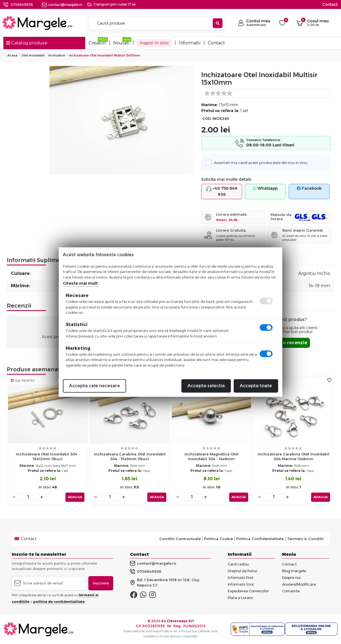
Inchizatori (57, 55)
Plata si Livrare (240, 597)
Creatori (97, 43)
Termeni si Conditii (305, 538)
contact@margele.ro (62, 5)
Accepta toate (256, 386)
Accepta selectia (206, 386)
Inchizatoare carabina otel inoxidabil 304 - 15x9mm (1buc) (130, 456)
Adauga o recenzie (285, 343)
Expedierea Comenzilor (248, 591)
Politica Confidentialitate (260, 538)
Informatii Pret (241, 577)
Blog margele (294, 571)
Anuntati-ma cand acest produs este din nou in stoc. (260, 162)
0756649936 (22, 5)
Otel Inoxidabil (33, 55)
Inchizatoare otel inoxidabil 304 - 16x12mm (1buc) (48, 456)
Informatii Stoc (241, 584)
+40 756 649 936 (222, 191)
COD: (207, 119)
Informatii (190, 43)
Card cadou (238, 564)
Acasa (12, 55)
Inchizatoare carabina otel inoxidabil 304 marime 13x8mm (293, 456)
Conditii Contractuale (180, 538)
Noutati (121, 43)
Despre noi (291, 577)
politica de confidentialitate (59, 601)
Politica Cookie (218, 538)
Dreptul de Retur (243, 571)
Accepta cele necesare (94, 386)
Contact (330, 4)
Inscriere (101, 583)
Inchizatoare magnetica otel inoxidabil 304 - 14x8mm (211, 456)
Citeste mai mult (80, 283)
